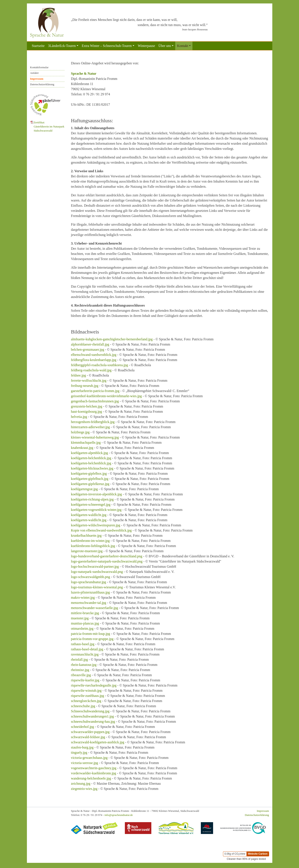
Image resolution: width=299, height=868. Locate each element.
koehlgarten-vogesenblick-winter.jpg (96, 510)
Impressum (37, 79)
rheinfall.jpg (80, 660)
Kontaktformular (39, 67)
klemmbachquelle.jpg (86, 443)
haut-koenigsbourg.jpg (87, 412)
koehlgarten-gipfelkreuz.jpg (90, 484)
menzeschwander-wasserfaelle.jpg (95, 608)
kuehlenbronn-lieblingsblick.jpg (93, 546)
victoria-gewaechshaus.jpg (89, 758)
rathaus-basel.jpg (83, 644)
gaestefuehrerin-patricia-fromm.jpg (95, 391)
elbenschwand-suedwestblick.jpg (94, 355)
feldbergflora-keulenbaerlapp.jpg (94, 360)
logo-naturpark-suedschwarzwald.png (97, 572)
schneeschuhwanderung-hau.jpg (93, 722)
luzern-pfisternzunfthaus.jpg (91, 592)
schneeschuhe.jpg (83, 706)
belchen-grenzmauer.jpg (88, 350)
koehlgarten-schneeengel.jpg (91, 505)
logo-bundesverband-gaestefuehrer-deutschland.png (107, 556)
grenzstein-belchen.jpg (87, 406)
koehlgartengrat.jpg (84, 489)
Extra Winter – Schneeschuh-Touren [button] (107, 46)
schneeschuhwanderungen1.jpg (93, 716)
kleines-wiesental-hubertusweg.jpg (95, 437)
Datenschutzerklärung (42, 84)
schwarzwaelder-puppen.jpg (90, 732)
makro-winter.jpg (83, 598)
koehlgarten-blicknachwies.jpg (92, 468)
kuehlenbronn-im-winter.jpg (90, 541)
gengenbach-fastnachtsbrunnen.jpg (95, 401)
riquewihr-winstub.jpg (86, 691)
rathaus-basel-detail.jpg (87, 649)
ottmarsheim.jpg (82, 629)
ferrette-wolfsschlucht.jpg (89, 381)
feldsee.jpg (79, 375)
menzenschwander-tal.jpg (89, 603)
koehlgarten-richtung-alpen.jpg (92, 499)
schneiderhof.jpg (83, 727)
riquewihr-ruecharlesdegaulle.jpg (94, 685)
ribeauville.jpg (81, 675)
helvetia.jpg (79, 417)
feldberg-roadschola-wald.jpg (91, 370)
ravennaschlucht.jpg (85, 654)
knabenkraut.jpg (82, 448)
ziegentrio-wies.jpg (84, 789)
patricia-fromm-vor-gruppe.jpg (92, 639)
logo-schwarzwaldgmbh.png (91, 577)
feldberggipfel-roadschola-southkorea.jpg (100, 365)
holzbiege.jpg (80, 432)
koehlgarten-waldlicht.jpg (89, 515)
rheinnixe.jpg (80, 670)
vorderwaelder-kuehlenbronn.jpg (94, 773)
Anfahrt (34, 73)
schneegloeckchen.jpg (86, 701)
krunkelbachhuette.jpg (86, 536)
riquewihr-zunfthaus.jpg (88, 696)
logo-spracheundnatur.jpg (89, 582)
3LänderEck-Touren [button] (62, 46)
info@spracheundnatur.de (119, 815)
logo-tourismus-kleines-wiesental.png (97, 587)
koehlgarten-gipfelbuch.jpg (90, 479)
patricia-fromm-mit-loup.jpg (91, 634)
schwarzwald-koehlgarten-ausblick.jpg (98, 742)
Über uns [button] (165, 46)
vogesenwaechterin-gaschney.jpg (94, 768)
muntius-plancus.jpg (85, 623)
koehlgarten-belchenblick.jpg (91, 458)
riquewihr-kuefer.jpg (85, 680)
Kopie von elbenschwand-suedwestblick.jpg (101, 530)
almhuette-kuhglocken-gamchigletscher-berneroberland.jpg (112, 339)
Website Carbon (258, 854)
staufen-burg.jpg (82, 747)
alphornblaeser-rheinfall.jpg (90, 344)
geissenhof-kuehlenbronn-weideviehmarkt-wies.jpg (106, 396)
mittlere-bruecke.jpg (85, 613)
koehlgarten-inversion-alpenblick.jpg (97, 494)
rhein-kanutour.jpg (84, 665)
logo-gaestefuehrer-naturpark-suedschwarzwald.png (107, 561)
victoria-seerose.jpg (85, 763)
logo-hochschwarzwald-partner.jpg (95, 567)
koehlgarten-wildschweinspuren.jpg (96, 525)
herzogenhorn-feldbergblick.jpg (93, 422)
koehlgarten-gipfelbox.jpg (89, 474)
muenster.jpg (80, 618)
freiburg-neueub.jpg (85, 386)
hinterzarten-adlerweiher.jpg (91, 427)
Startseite (38, 46)
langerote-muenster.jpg (87, 551)
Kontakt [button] (183, 46)
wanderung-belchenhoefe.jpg (91, 778)
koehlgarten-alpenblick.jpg (90, 453)
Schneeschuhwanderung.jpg (90, 711)
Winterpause (146, 46)
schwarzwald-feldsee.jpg (88, 737)
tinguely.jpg (79, 753)
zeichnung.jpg (81, 784)
